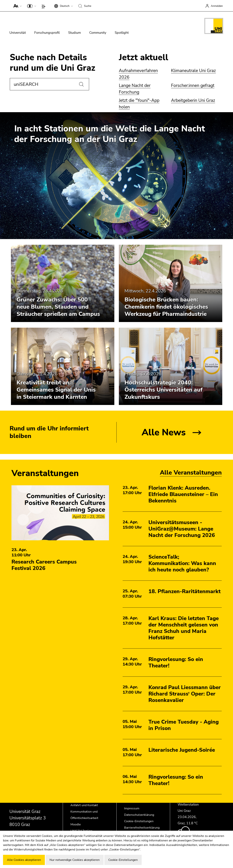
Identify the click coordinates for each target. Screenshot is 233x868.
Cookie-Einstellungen (139, 821)
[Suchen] (81, 84)
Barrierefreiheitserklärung (142, 828)
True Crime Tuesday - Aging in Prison (184, 725)
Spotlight (122, 33)
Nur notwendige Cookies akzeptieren (75, 860)
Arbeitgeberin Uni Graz (193, 100)
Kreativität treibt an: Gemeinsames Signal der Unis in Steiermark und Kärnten (56, 390)
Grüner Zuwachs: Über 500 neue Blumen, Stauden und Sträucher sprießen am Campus (58, 307)
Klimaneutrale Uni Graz (193, 71)
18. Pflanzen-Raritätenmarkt (184, 591)
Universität (18, 33)
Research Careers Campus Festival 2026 (44, 565)
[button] (17, 6)
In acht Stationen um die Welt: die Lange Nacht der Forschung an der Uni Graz (110, 134)
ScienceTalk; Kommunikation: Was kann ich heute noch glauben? (182, 563)
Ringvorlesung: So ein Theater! (176, 663)
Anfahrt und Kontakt (84, 805)
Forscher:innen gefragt (193, 85)
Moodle (76, 824)
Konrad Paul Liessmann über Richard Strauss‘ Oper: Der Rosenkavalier (185, 694)
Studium (74, 33)
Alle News (164, 432)
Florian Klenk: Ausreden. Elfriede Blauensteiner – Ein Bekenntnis (183, 494)
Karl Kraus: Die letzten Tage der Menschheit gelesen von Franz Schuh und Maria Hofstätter (184, 628)
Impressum (132, 808)
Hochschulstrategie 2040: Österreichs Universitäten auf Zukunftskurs (163, 390)
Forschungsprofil (47, 33)
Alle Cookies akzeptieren (24, 860)
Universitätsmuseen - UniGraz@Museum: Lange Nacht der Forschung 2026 (182, 529)
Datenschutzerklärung (139, 815)
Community (98, 33)
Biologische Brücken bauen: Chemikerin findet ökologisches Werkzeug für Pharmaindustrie (166, 307)
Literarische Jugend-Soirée (182, 750)
